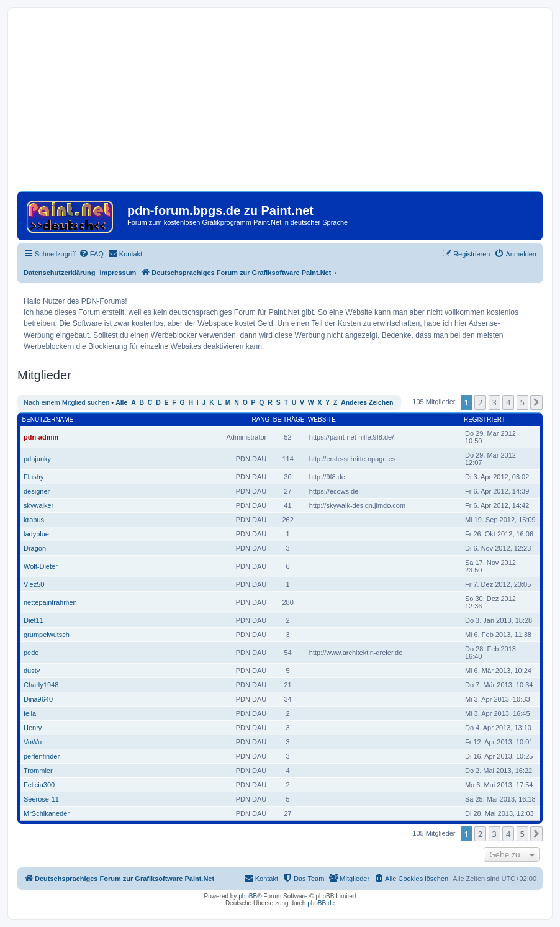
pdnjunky (37, 459)
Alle (121, 403)
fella (30, 713)
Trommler (38, 771)
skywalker (38, 505)
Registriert (485, 419)
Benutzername (48, 419)
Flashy (34, 477)
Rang (260, 419)
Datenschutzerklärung (60, 273)
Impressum (118, 273)
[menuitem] (91, 254)
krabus (34, 520)
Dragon (35, 548)
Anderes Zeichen (367, 403)
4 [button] (508, 402)
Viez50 (34, 584)
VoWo (33, 742)
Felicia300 (39, 785)
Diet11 (34, 620)
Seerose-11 (41, 799)
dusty (32, 671)
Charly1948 (41, 685)
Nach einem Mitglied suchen (66, 402)
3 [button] (495, 402)
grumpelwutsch (47, 635)
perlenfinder (42, 756)
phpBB (248, 896)
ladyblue (36, 534)
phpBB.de (321, 903)
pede (31, 653)
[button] (536, 402)
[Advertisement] (280, 104)
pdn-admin (41, 437)
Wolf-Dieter (41, 566)
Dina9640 (38, 699)
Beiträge (289, 419)
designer (37, 491)
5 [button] (522, 402)
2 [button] (480, 402)
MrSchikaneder (47, 813)
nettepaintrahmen (50, 602)
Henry (33, 728)
